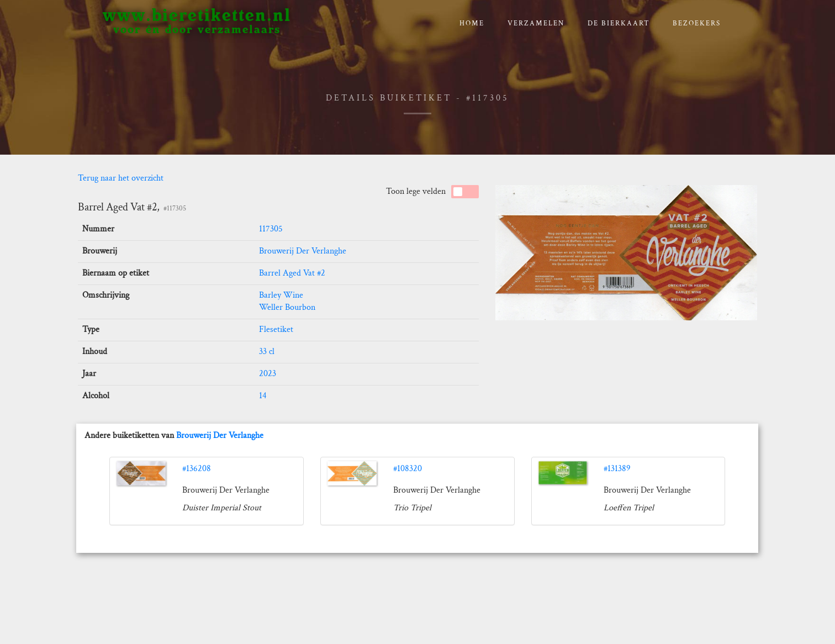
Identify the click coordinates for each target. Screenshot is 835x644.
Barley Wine (281, 295)
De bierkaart (619, 23)
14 (263, 396)
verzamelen (536, 23)
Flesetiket (276, 329)
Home (472, 23)
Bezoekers (697, 23)
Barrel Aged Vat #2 (292, 273)
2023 (268, 374)
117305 (271, 229)
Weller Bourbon (287, 307)
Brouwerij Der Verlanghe (303, 251)
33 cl (267, 352)
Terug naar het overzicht (121, 178)
